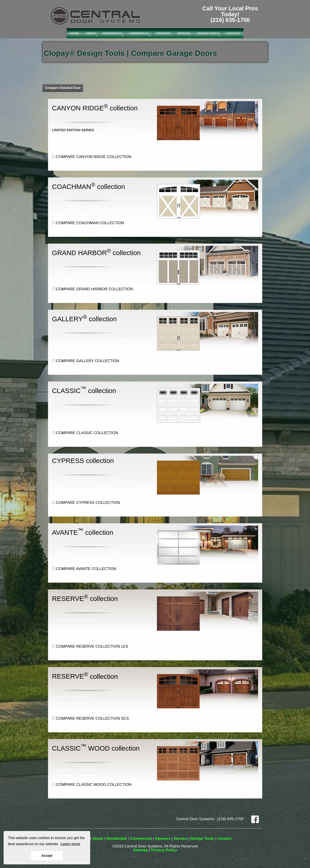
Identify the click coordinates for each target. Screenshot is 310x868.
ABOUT (91, 33)
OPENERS (163, 33)
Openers (163, 839)
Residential (117, 839)
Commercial (141, 839)
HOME (75, 33)
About (98, 839)
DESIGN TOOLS (208, 33)
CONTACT (233, 33)
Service (180, 839)
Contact (224, 839)
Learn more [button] (70, 844)
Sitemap (140, 850)
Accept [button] (47, 856)
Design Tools (202, 839)
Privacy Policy (164, 850)
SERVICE (184, 33)
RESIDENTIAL (113, 33)
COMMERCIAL (139, 33)
